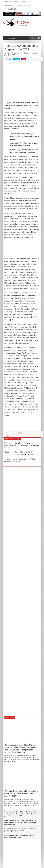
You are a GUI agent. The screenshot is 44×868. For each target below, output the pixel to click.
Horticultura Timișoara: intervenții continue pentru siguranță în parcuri (20, 830)
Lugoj (24, 2)
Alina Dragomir (13, 53)
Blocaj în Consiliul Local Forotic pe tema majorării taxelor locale (19, 836)
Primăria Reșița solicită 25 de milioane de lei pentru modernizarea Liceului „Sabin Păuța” (21, 793)
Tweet (20, 433)
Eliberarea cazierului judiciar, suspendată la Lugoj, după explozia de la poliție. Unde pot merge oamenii (20, 822)
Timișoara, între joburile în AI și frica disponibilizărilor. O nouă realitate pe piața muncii (22, 445)
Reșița (17, 2)
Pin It (8, 436)
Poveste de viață (23, 5)
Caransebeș (9, 5)
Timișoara (8, 2)
